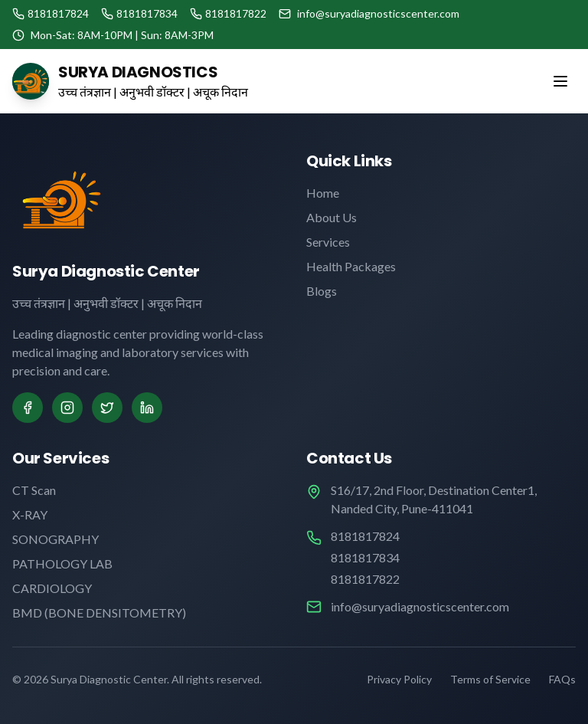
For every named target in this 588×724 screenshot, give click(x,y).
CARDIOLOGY (52, 588)
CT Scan (34, 490)
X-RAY (30, 514)
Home (323, 193)
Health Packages (351, 266)
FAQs (562, 679)
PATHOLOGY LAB (62, 563)
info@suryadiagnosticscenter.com (420, 606)
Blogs (322, 291)
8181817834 (365, 557)
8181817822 (365, 579)
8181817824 (365, 536)
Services (328, 242)
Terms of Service (490, 679)
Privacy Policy (399, 679)
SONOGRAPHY (56, 539)
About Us (332, 217)
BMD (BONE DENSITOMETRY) (99, 613)
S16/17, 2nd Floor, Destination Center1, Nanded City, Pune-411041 (434, 499)
